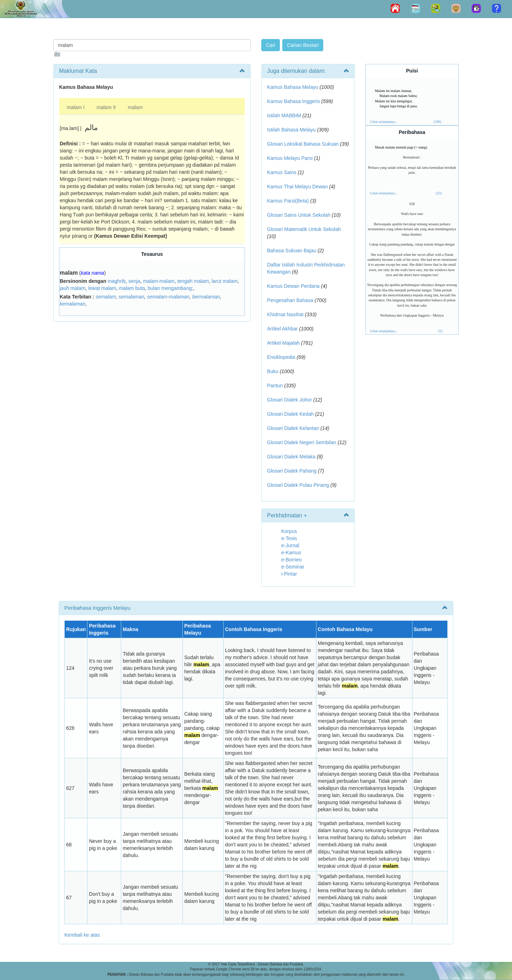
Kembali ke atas (82, 935)
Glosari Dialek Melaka (291, 457)
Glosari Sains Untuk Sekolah (299, 215)
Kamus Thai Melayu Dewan (297, 187)
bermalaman (206, 297)
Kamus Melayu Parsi (290, 158)
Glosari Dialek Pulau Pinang (298, 485)
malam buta (132, 288)
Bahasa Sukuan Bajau (292, 251)
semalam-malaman (168, 297)
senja (134, 281)
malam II (106, 107)
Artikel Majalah (283, 343)
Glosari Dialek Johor (289, 400)
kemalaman (73, 304)
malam (135, 107)
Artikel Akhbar (282, 329)
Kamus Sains (282, 172)
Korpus (289, 531)
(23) (439, 193)
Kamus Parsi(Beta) (288, 201)
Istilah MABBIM (284, 115)
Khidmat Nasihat (285, 314)
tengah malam (193, 281)
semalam (106, 297)
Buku (273, 371)
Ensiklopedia (281, 357)
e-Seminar (293, 567)
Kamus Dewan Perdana (293, 286)
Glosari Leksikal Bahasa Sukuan (303, 144)
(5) (440, 331)
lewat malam (102, 288)
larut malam (225, 281)
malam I (76, 107)
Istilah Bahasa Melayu (291, 130)
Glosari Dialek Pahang (292, 471)
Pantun (275, 386)
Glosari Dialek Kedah (290, 414)
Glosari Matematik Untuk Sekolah (304, 229)
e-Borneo (292, 560)
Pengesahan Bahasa (290, 300)
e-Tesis (289, 538)
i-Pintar (289, 574)
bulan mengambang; (170, 288)
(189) (437, 122)
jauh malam (73, 288)
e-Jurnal (290, 545)
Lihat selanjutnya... (384, 122)
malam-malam (159, 281)
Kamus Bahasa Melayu (293, 87)
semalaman (131, 297)
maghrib (117, 281)
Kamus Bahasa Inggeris (294, 101)
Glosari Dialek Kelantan (293, 428)
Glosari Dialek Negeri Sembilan (302, 442)
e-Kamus (291, 553)
